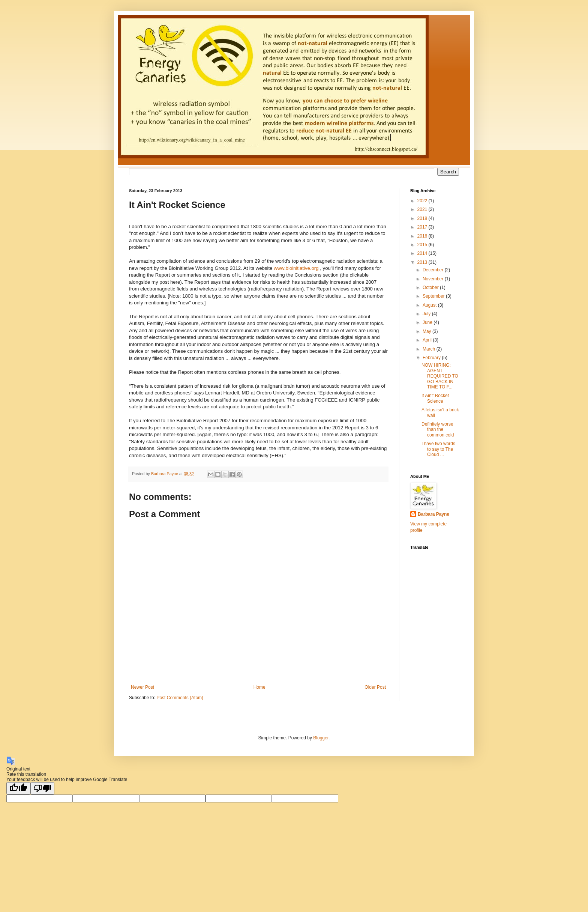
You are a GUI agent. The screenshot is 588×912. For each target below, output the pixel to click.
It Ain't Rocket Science (435, 398)
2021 (423, 209)
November (434, 279)
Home (259, 687)
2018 (423, 218)
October (431, 287)
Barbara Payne (433, 514)
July (427, 314)
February (432, 358)
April (428, 340)
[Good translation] (18, 788)
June (428, 322)
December (434, 270)
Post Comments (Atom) (180, 698)
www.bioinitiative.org (296, 268)
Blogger (321, 738)
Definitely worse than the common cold (438, 430)
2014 (423, 253)
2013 (423, 262)
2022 (423, 201)
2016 (423, 236)
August (430, 305)
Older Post (375, 687)
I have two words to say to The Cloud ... (438, 449)
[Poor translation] (42, 788)
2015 (423, 245)
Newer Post (142, 687)
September (434, 296)
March (430, 349)
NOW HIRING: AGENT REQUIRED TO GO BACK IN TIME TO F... (440, 376)
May (427, 331)
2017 (423, 227)
